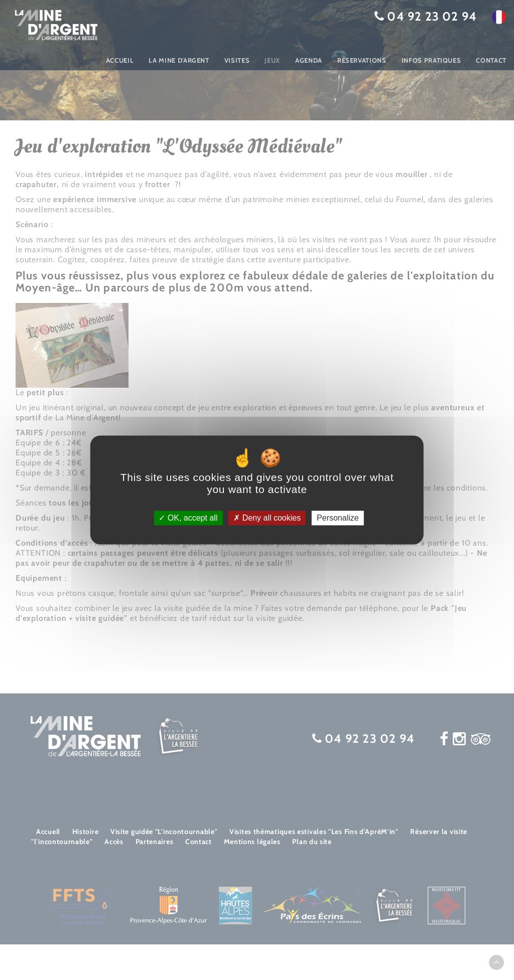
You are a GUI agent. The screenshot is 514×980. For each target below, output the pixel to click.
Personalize (338, 518)
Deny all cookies (267, 518)
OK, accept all (188, 518)
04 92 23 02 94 (432, 16)
